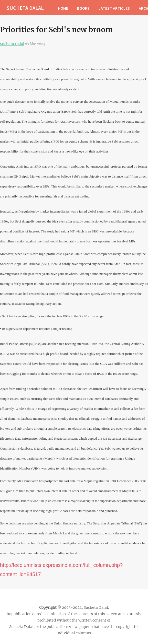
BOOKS (83, 8)
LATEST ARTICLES (114, 8)
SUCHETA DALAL (25, 8)
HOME (63, 8)
